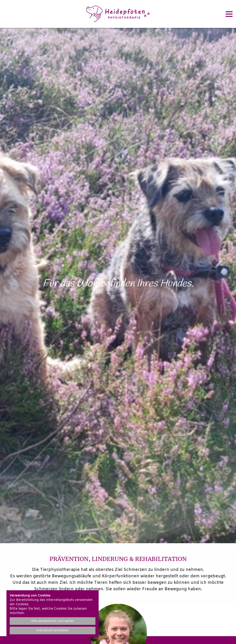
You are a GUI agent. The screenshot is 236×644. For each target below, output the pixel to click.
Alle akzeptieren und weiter (53, 621)
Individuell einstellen (53, 631)
